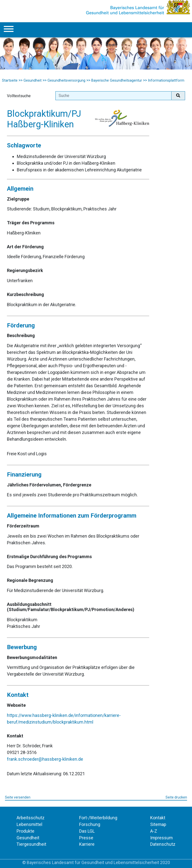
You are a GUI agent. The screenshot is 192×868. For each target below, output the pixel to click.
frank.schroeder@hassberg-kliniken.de (45, 759)
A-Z (154, 831)
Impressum (161, 838)
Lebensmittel (29, 824)
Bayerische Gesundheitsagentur (117, 80)
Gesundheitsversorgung (66, 80)
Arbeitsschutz (31, 818)
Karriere (87, 844)
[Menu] (9, 30)
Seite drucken (176, 797)
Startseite (10, 80)
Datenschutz (163, 844)
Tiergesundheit (31, 844)
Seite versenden (18, 797)
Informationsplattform (166, 80)
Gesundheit (33, 80)
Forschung (90, 824)
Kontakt (158, 818)
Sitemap (158, 824)
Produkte (25, 831)
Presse (86, 838)
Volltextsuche (19, 96)
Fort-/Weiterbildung (98, 818)
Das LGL (87, 831)
